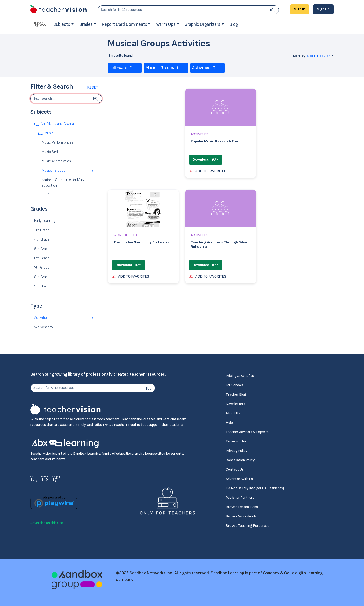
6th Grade (42, 258)
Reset (93, 87)
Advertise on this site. (47, 523)
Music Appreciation (56, 161)
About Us (233, 413)
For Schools (235, 385)
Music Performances (58, 143)
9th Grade (42, 286)
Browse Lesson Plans (242, 507)
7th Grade (42, 268)
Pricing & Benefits (240, 376)
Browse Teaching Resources (248, 526)
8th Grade (42, 277)
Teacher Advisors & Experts (247, 432)
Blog (234, 24)
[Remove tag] (135, 68)
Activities (41, 318)
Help (229, 423)
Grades (86, 24)
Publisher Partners (240, 498)
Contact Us (235, 470)
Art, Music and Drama (57, 124)
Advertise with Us (239, 479)
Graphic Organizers (202, 24)
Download (206, 160)
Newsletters (235, 404)
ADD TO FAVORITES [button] (207, 171)
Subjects (62, 24)
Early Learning (45, 221)
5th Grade (42, 249)
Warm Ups (166, 24)
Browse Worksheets (241, 516)
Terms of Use (236, 441)
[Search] (273, 10)
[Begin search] (96, 99)
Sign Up (323, 9)
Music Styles (52, 152)
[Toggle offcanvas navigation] (40, 24)
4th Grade (42, 240)
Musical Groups (53, 171)
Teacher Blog (236, 395)
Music (49, 133)
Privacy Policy (237, 451)
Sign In (300, 9)
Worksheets (44, 327)
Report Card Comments (124, 24)
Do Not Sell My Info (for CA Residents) (255, 488)
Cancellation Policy (240, 460)
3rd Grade (42, 230)
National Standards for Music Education (64, 183)
